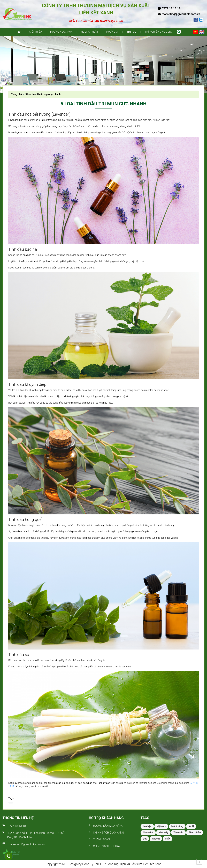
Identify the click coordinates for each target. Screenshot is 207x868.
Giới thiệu (35, 32)
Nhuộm (156, 839)
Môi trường (177, 826)
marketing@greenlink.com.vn (26, 844)
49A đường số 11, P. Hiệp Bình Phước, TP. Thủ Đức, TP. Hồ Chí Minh (36, 835)
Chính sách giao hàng (108, 833)
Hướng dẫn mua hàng (108, 826)
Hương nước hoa (61, 32)
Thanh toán (101, 839)
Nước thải (148, 833)
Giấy (167, 839)
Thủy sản (178, 833)
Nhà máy (163, 833)
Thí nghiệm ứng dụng (159, 32)
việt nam (161, 826)
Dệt (145, 839)
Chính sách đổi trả (106, 846)
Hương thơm (89, 32)
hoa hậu (147, 826)
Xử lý (191, 826)
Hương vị (112, 32)
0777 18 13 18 (17, 826)
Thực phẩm (195, 833)
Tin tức (131, 32)
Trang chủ (16, 94)
